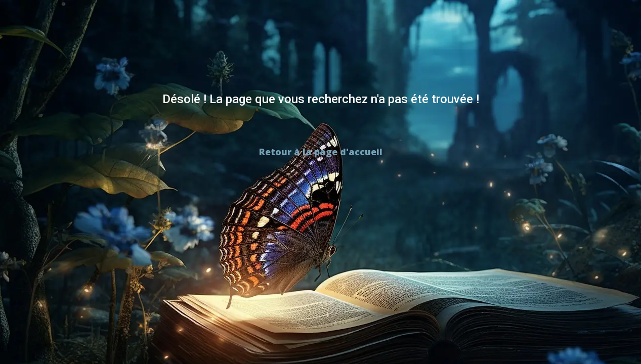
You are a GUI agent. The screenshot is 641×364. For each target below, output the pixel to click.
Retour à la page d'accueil (321, 152)
